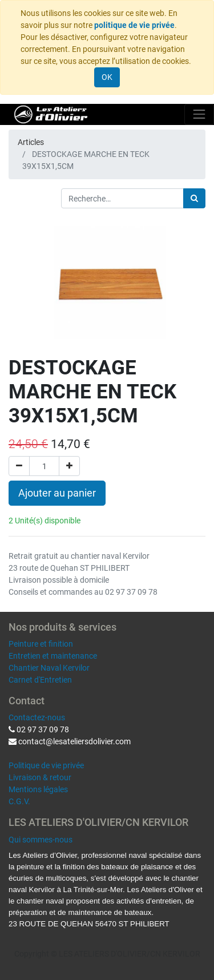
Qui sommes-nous (41, 840)
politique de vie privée (134, 25)
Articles (31, 142)
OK (107, 77)
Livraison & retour (40, 777)
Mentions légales (38, 789)
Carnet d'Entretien (40, 680)
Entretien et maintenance (53, 656)
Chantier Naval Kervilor (49, 668)
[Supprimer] (19, 466)
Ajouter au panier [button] (57, 493)
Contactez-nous (37, 717)
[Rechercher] (194, 198)
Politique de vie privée (46, 765)
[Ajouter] (69, 466)
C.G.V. (19, 801)
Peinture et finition (41, 644)
